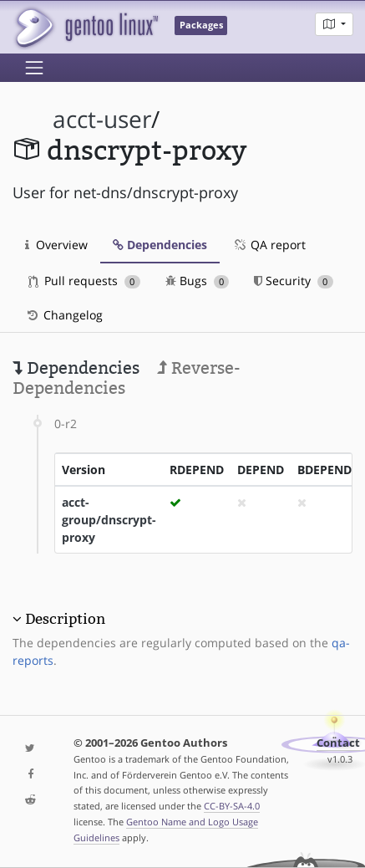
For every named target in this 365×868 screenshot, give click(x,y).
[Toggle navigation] (34, 68)
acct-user (102, 119)
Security (294, 281)
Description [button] (65, 619)
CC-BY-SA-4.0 (232, 806)
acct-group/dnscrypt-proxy (109, 520)
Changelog (64, 315)
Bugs (198, 281)
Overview (56, 245)
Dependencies (160, 245)
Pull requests (84, 281)
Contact (338, 743)
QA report (269, 245)
